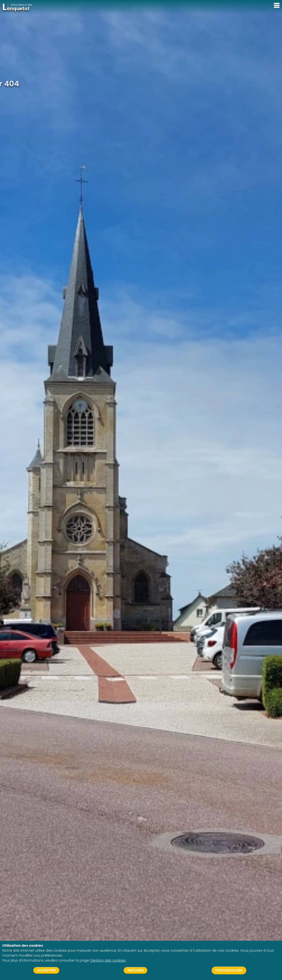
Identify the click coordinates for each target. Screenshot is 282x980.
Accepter (46, 970)
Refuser (136, 970)
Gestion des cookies (108, 960)
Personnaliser (229, 970)
